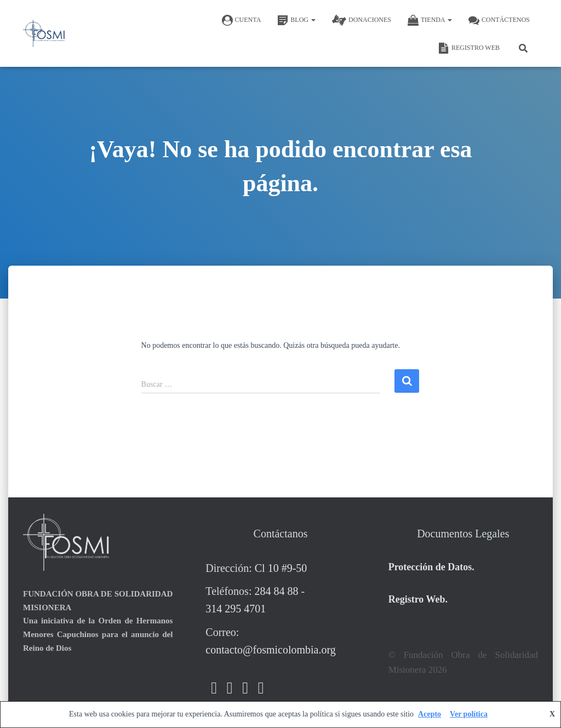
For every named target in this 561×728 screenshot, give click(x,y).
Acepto (430, 714)
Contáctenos (499, 20)
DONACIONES (362, 20)
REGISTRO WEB (469, 48)
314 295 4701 (236, 609)
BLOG (296, 20)
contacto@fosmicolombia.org (270, 650)
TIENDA (430, 20)
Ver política (469, 714)
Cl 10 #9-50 (281, 568)
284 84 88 (276, 591)
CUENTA (242, 20)
